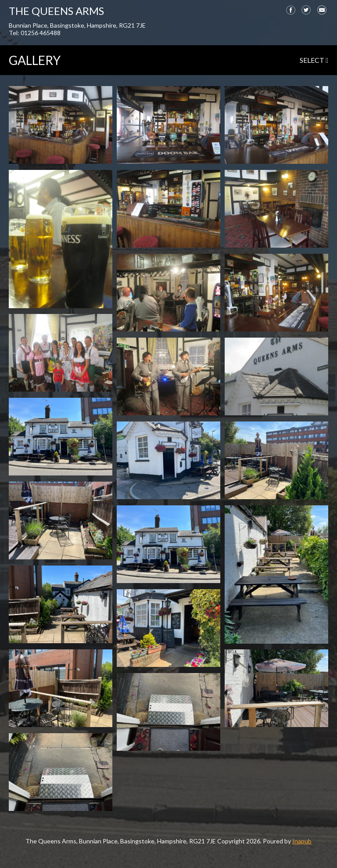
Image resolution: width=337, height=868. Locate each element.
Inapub (302, 841)
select (314, 60)
